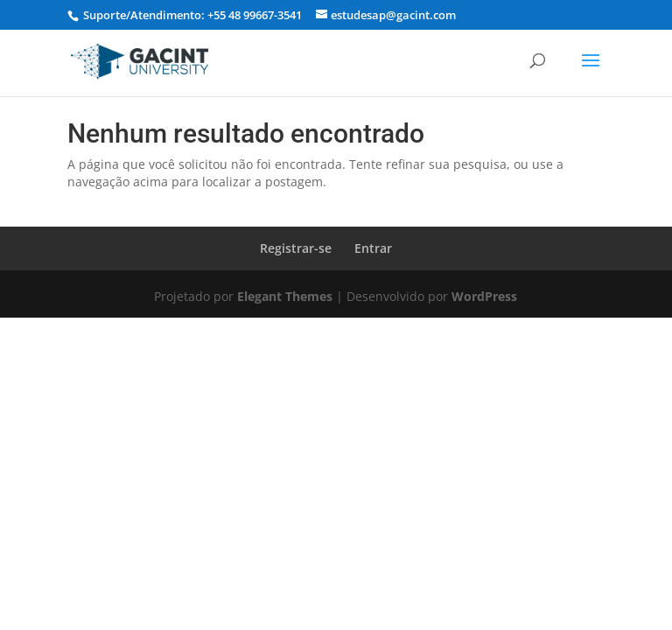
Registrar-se (296, 248)
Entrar (373, 248)
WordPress (484, 296)
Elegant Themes (285, 296)
